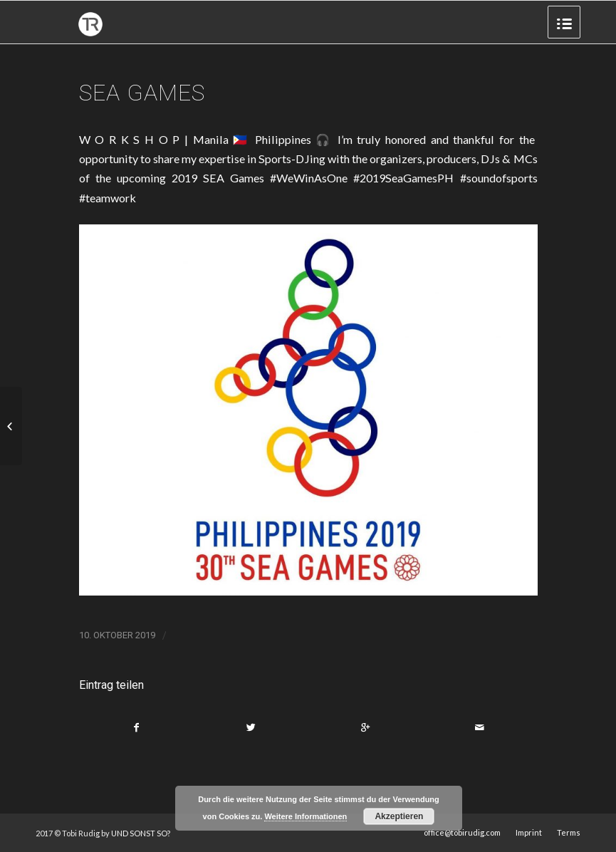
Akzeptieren (399, 816)
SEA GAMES (142, 93)
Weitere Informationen (306, 816)
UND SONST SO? (141, 833)
